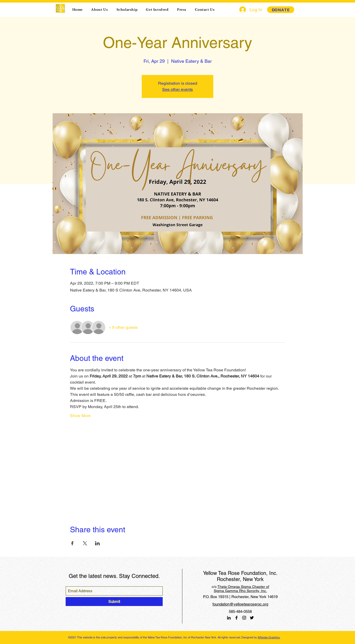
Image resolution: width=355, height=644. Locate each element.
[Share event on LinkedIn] (97, 543)
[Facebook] (236, 618)
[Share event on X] (85, 543)
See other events (178, 89)
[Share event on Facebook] (72, 543)
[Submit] (114, 602)
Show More (80, 416)
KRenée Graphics (269, 637)
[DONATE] (281, 10)
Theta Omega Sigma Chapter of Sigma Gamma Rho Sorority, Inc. (241, 589)
